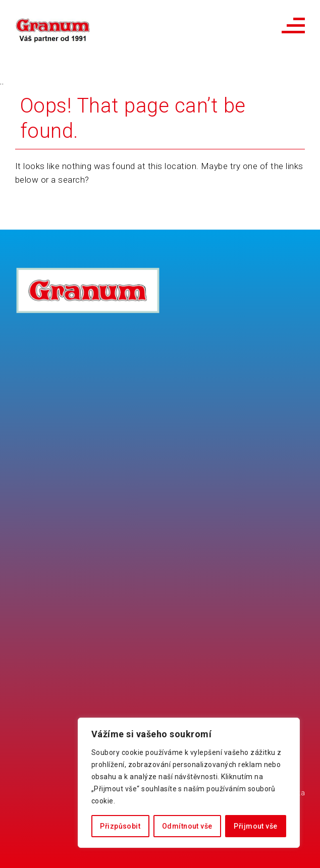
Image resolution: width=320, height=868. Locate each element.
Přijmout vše (255, 826)
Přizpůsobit (120, 826)
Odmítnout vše (187, 826)
